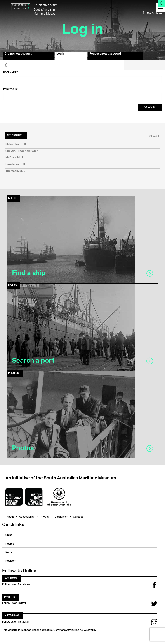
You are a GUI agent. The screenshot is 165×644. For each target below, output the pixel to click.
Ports (9, 552)
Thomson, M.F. (15, 171)
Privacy (45, 516)
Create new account (18, 54)
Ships (9, 534)
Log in (65, 56)
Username (11, 72)
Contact (78, 516)
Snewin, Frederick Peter (22, 151)
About (10, 516)
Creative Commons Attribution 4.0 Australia (69, 629)
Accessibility (27, 516)
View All (154, 136)
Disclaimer (61, 516)
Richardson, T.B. (16, 145)
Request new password (105, 54)
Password (11, 89)
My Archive (152, 13)
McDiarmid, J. (14, 158)
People (10, 543)
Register (11, 560)
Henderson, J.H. (16, 165)
